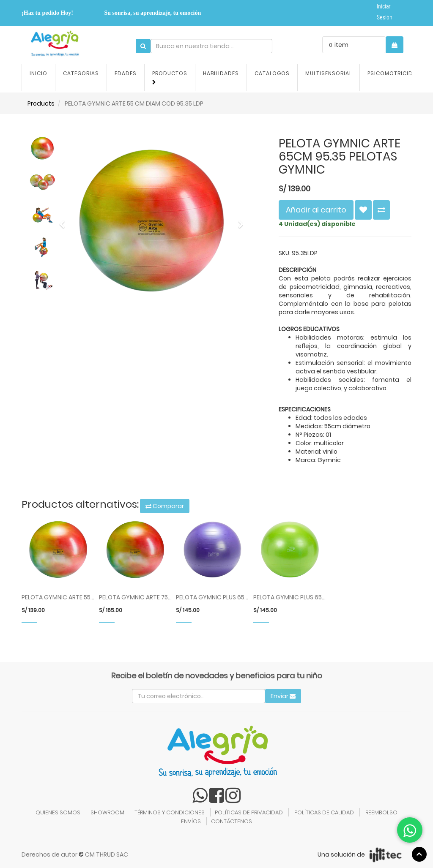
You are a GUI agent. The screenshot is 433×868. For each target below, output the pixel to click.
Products (41, 103)
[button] (65, 221)
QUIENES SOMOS (58, 812)
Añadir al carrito (316, 210)
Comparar (165, 506)
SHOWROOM (107, 812)
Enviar (283, 696)
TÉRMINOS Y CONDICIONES (170, 812)
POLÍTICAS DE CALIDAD (324, 812)
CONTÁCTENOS (232, 821)
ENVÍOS (191, 821)
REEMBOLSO (381, 812)
